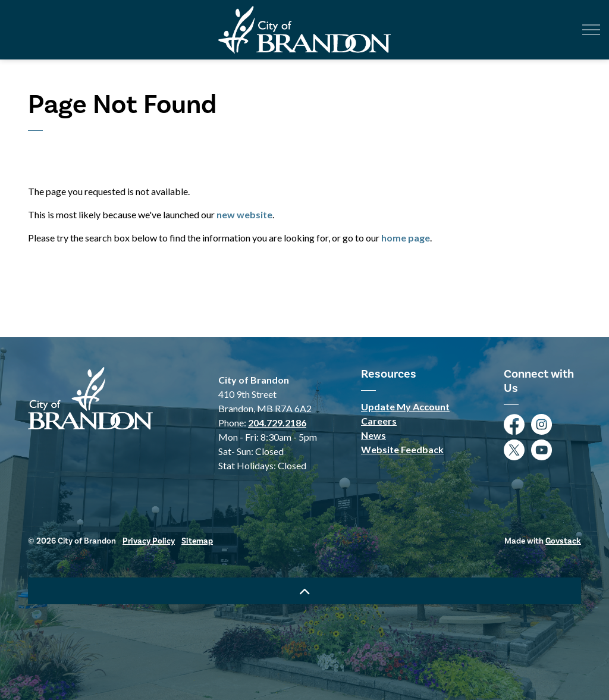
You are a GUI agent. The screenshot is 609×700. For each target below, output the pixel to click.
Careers (379, 421)
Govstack (563, 541)
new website (244, 214)
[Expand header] (591, 30)
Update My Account (405, 406)
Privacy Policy (149, 541)
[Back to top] (304, 591)
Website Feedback (402, 449)
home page (406, 238)
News (373, 435)
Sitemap (197, 541)
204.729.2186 (277, 423)
